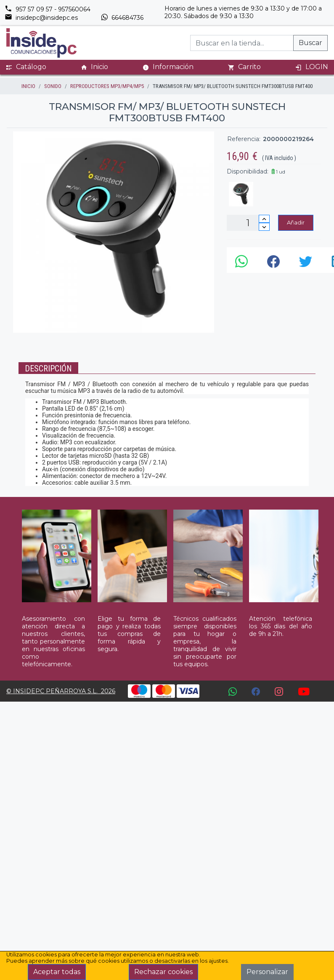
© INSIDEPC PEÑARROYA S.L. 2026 (61, 691)
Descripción (48, 369)
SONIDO (53, 86)
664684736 (122, 18)
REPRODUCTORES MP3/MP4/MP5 (107, 86)
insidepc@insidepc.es (41, 18)
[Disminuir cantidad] (264, 227)
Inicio (94, 67)
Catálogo (26, 67)
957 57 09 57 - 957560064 (48, 9)
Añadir (296, 222)
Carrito (244, 67)
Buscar (310, 43)
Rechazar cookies (163, 972)
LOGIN (312, 67)
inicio (28, 86)
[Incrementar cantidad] (264, 219)
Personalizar (267, 972)
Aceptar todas (57, 972)
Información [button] (168, 67)
